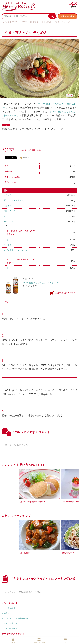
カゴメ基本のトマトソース (15, 250)
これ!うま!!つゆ (10, 22)
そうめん (8, 195)
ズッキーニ (9, 206)
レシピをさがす (10, 603)
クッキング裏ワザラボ (11, 623)
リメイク (66, 22)
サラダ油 (8, 245)
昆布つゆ (34, 22)
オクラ (7, 216)
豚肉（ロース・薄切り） (14, 200)
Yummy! (24, 22)
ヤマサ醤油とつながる (13, 634)
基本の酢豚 (25, 553)
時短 (57, 22)
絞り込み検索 (67, 16)
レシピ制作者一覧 (9, 629)
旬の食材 (6, 613)
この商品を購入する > (65, 293)
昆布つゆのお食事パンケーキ (33, 502)
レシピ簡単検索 (8, 608)
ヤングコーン (10, 222)
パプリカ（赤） (11, 211)
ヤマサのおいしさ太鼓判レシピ (15, 618)
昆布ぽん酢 (47, 22)
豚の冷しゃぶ (68, 553)
